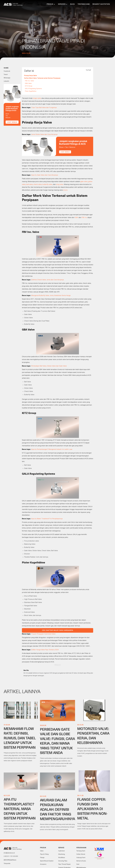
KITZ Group (29, 86)
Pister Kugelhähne (31, 91)
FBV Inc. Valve (29, 81)
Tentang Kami (84, 4)
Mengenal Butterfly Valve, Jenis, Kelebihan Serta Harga (51, 296)
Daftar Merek (81, 854)
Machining (62, 854)
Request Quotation (101, 4)
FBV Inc (84, 218)
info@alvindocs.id (9, 853)
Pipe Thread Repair (64, 864)
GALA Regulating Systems (33, 89)
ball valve (29, 184)
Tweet (6, 75)
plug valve (60, 184)
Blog (72, 4)
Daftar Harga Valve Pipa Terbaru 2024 (45, 650)
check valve (38, 184)
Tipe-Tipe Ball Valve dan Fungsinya (44, 108)
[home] (13, 4)
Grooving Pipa (63, 861)
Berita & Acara (81, 861)
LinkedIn (6, 81)
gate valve (84, 182)
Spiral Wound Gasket (47, 861)
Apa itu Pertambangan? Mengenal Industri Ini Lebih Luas (52, 449)
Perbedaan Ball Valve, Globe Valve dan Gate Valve (49, 366)
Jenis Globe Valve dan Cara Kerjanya (44, 134)
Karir (78, 864)
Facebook (7, 71)
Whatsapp (7, 78)
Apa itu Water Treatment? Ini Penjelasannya (47, 519)
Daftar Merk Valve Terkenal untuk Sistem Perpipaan (42, 78)
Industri (29, 37)
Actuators (43, 864)
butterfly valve (47, 184)
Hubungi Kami (81, 858)
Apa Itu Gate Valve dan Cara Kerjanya (45, 175)
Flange (42, 858)
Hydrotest (61, 851)
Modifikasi (62, 858)
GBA (77, 218)
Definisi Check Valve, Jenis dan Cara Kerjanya (48, 280)
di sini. (66, 190)
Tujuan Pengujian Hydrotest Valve (43, 634)
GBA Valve (28, 83)
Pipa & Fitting (44, 854)
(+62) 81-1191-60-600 (11, 856)
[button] (51, 4)
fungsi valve (37, 98)
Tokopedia (7, 864)
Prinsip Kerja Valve (31, 76)
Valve (42, 851)
